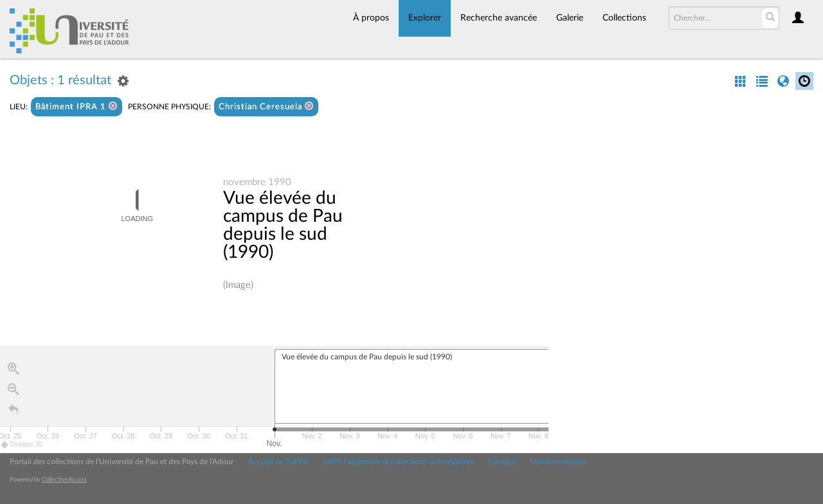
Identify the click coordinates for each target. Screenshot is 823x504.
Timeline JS (22, 445)
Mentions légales (558, 462)
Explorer (425, 18)
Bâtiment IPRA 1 (77, 106)
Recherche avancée (499, 18)
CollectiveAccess (64, 480)
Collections (624, 18)
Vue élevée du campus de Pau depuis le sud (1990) (283, 225)
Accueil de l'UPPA (278, 462)
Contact (502, 462)
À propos (371, 18)
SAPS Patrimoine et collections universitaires (398, 462)
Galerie (570, 18)
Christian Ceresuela (266, 106)
